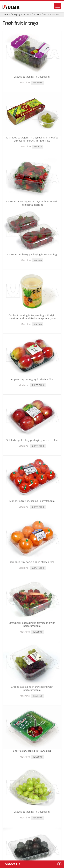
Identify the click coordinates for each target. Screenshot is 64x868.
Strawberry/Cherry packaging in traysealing (32, 254)
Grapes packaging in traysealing (32, 77)
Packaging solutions (20, 14)
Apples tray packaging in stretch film (32, 379)
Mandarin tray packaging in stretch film (32, 501)
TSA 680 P (38, 83)
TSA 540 (38, 324)
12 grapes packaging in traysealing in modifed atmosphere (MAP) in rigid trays (32, 139)
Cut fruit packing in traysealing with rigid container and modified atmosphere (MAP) (32, 317)
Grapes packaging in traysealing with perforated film (32, 688)
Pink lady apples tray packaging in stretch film (32, 440)
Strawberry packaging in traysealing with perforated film (32, 624)
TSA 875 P (38, 696)
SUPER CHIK (38, 385)
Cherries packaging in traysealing (32, 751)
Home (5, 14)
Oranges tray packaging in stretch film (32, 562)
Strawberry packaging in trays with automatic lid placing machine (32, 203)
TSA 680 (38, 260)
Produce (35, 14)
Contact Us (11, 864)
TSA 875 (38, 146)
